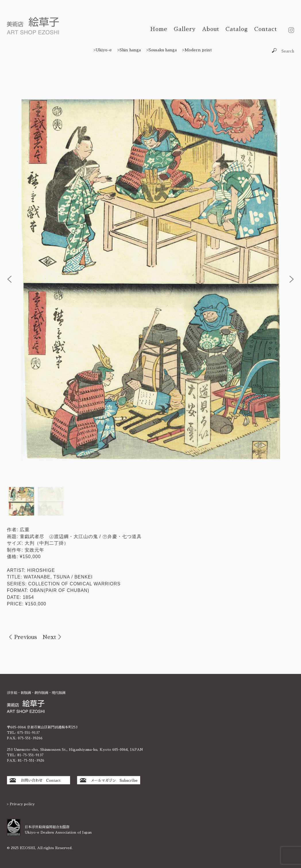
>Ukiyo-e (103, 50)
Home (159, 29)
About (211, 29)
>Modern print (197, 50)
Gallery (185, 29)
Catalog (237, 29)
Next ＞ (53, 637)
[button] (9, 279)
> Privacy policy (21, 804)
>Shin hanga (129, 50)
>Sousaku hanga (162, 50)
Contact (266, 29)
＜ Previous (22, 637)
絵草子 (33, 26)
